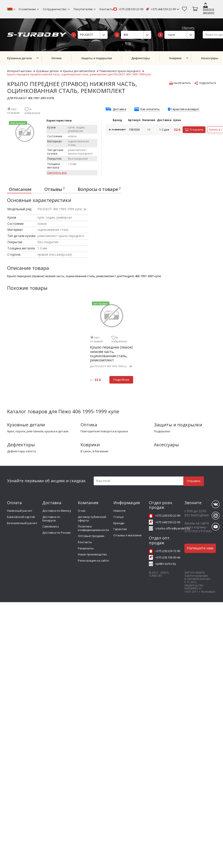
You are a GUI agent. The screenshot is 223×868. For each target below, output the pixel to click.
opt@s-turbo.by (166, 564)
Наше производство (92, 554)
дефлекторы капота (22, 451)
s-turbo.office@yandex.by (173, 528)
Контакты (107, 9)
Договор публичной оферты (92, 519)
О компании (27, 9)
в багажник (101, 451)
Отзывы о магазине (127, 535)
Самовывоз (51, 526)
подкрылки (162, 431)
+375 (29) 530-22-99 (131, 9)
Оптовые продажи (91, 536)
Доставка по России (56, 533)
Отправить (194, 481)
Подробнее (121, 380)
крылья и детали (56, 431)
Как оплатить (150, 109)
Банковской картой (21, 517)
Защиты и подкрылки (178, 425)
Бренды (119, 523)
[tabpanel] (112, 344)
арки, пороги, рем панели (25, 431)
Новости (119, 511)
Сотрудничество (55, 9)
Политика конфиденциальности (93, 528)
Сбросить (188, 28)
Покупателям (83, 9)
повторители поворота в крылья (104, 431)
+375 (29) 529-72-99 (168, 551)
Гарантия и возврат (185, 109)
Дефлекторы (21, 445)
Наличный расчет (20, 511)
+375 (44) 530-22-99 (163, 9)
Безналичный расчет (22, 523)
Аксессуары (166, 445)
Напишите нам (200, 548)
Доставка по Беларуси (51, 519)
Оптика (89, 425)
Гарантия (120, 529)
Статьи (118, 517)
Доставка (119, 109)
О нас (82, 511)
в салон (86, 451)
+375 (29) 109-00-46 (168, 557)
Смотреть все (57, 173)
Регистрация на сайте (93, 560)
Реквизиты (86, 548)
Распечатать (180, 83)
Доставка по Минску (57, 511)
